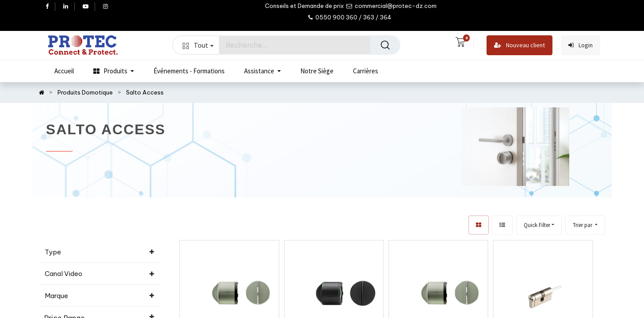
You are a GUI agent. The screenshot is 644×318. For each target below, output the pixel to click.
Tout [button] (198, 45)
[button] (585, 225)
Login (581, 45)
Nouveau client (519, 45)
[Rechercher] (385, 45)
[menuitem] (64, 71)
